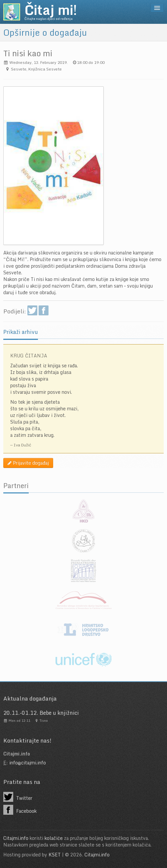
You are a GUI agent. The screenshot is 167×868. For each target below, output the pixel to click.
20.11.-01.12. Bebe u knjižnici (41, 713)
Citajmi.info (16, 838)
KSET (55, 855)
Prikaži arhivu (21, 332)
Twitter (18, 797)
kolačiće (54, 838)
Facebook (20, 810)
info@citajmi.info (28, 763)
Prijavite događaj (28, 463)
